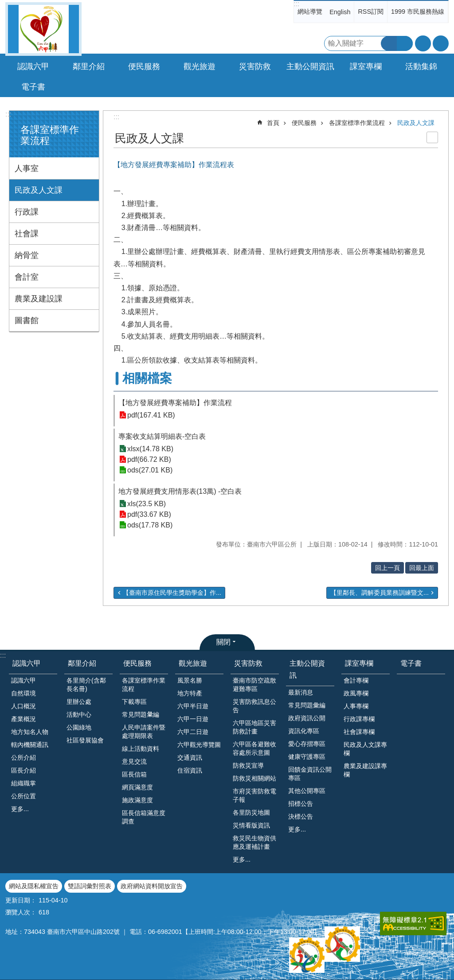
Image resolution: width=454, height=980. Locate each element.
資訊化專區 (304, 731)
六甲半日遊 (193, 706)
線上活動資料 (141, 749)
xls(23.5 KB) (147, 504)
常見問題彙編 (307, 705)
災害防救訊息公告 (254, 706)
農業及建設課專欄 (365, 770)
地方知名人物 (30, 732)
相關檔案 (147, 378)
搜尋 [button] (389, 43)
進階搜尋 (405, 43)
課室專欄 (359, 663)
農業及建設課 (39, 299)
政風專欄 (356, 693)
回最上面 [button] (422, 568)
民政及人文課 (39, 190)
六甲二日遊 (193, 732)
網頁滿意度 (137, 787)
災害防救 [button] (255, 66)
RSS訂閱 (371, 12)
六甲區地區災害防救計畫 (254, 727)
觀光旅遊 (193, 663)
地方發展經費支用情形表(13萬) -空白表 (180, 491)
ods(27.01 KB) (150, 470)
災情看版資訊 (251, 825)
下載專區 (134, 702)
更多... (20, 809)
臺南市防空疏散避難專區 (254, 685)
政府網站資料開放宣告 (152, 886)
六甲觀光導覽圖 (199, 745)
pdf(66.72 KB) (149, 459)
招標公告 (301, 804)
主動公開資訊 (307, 669)
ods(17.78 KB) (150, 525)
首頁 (273, 123)
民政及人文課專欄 (365, 749)
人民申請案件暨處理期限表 (144, 732)
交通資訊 (190, 757)
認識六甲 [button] (33, 66)
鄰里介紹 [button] (89, 66)
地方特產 (190, 693)
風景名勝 (190, 680)
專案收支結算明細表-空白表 (162, 436)
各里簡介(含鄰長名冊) (86, 685)
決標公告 (301, 816)
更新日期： (21, 900)
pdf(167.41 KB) (151, 415)
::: (296, 4)
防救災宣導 (248, 765)
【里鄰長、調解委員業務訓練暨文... (380, 593)
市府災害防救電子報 (254, 795)
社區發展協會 (85, 740)
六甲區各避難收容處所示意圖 (254, 748)
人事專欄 (356, 706)
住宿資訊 (190, 770)
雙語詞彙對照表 (90, 886)
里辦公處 (79, 702)
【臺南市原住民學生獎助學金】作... (172, 593)
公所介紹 (23, 757)
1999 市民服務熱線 (418, 12)
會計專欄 (356, 680)
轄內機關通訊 (30, 745)
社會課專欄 (359, 732)
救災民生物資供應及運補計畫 (254, 842)
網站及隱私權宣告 (34, 886)
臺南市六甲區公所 (43, 29)
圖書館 (27, 320)
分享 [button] (441, 43)
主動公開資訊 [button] (310, 66)
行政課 (27, 212)
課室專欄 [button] (366, 66)
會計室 (27, 277)
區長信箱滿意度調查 (144, 817)
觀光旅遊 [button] (200, 66)
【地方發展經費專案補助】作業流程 (175, 403)
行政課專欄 (359, 719)
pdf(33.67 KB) (149, 514)
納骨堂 (27, 255)
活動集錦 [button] (421, 66)
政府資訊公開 (307, 718)
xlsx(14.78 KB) (150, 449)
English (340, 12)
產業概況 (23, 719)
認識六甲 (27, 663)
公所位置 (23, 796)
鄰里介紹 (82, 663)
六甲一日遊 (193, 719)
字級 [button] (423, 43)
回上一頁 (387, 568)
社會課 (27, 234)
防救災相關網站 (254, 778)
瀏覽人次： (21, 912)
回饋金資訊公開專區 (310, 774)
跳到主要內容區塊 (5, 5)
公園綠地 (79, 727)
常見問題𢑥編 (141, 715)
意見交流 (134, 761)
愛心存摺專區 (307, 744)
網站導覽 (310, 12)
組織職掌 (23, 783)
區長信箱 (134, 774)
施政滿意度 (137, 800)
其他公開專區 (307, 791)
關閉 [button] (223, 642)
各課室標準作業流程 (357, 123)
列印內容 (432, 137)
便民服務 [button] (144, 66)
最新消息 (301, 692)
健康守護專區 (307, 757)
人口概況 (23, 706)
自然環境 (23, 693)
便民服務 (304, 123)
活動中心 (79, 715)
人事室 (27, 168)
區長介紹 (23, 770)
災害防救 (248, 663)
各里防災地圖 (251, 812)
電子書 (33, 87)
